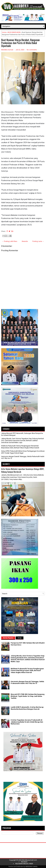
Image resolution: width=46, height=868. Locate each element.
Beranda (25, 241)
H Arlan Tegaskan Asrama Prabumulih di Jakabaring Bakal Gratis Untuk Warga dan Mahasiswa (27, 722)
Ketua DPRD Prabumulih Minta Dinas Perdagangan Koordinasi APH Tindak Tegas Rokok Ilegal (23, 452)
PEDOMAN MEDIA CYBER (24, 864)
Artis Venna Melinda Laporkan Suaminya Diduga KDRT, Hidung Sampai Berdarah (23, 470)
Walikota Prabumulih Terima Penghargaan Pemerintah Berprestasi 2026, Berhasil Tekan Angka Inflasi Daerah (20, 447)
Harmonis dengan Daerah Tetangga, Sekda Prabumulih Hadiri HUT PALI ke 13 (27, 682)
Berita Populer (8, 638)
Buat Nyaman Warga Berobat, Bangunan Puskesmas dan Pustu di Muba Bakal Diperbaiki (20, 43)
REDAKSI (24, 862)
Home (4, 32)
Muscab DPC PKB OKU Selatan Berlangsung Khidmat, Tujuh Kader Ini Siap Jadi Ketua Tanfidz (28, 696)
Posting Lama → (38, 241)
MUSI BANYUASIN (14, 32)
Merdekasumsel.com (29, 860)
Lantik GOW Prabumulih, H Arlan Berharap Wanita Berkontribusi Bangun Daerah (27, 708)
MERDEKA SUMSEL (32, 867)
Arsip (20, 638)
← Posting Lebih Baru (10, 241)
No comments (32, 50)
